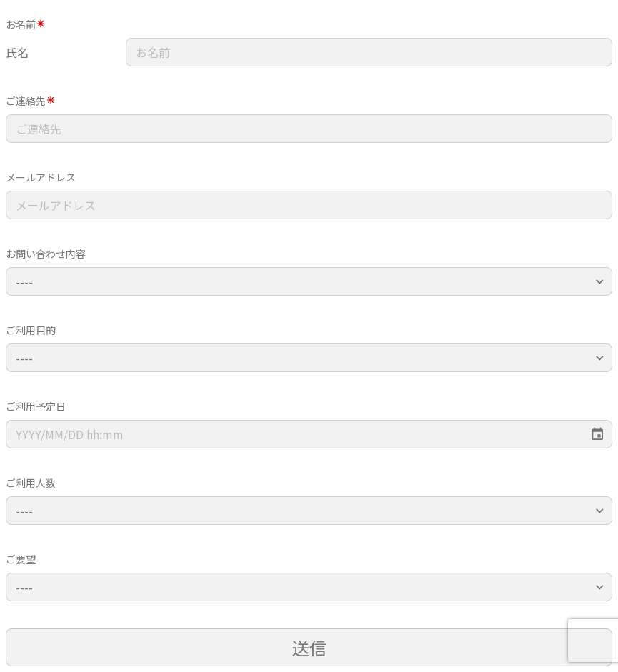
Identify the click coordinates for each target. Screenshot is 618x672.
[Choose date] (598, 435)
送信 (309, 647)
